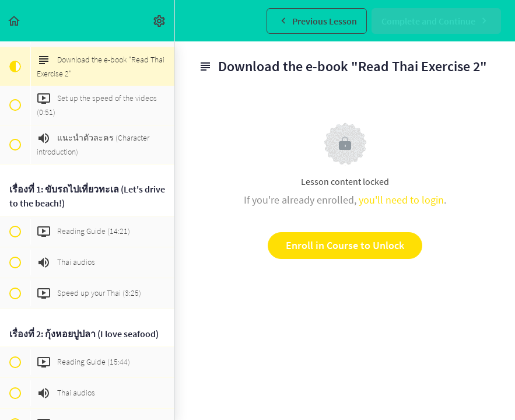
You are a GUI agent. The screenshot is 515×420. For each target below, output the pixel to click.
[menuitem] (160, 21)
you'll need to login (401, 200)
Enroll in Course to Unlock (345, 245)
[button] (15, 21)
